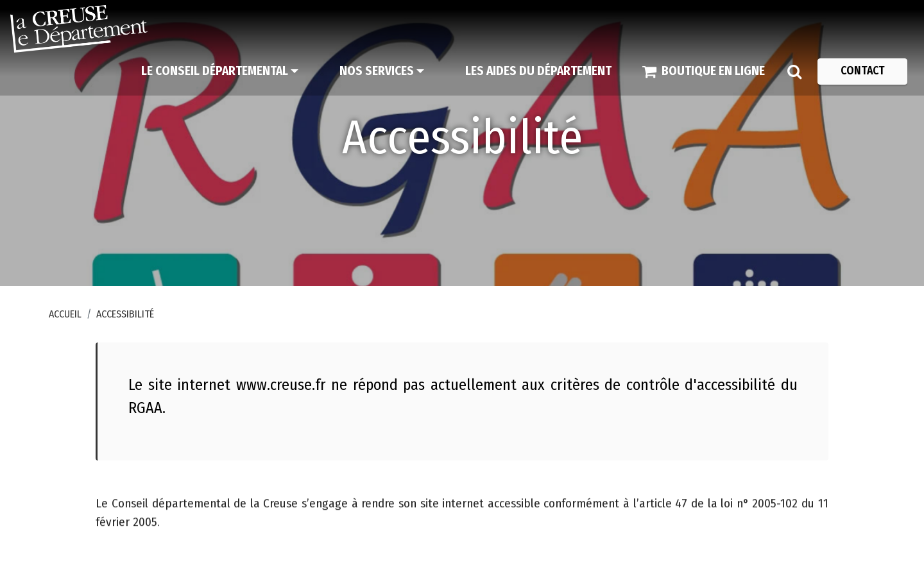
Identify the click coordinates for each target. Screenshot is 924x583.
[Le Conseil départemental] (220, 71)
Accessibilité (125, 314)
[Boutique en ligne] (704, 71)
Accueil (65, 314)
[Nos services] (382, 71)
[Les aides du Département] (538, 71)
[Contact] (862, 71)
